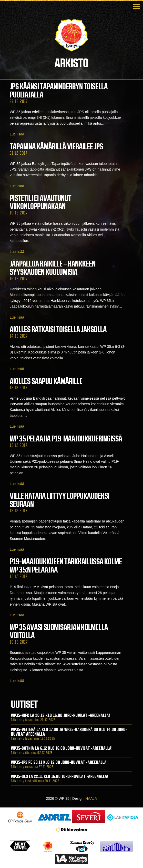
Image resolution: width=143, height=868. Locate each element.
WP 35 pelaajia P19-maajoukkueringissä (66, 439)
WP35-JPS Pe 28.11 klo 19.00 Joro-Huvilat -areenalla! (59, 762)
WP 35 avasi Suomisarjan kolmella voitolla (59, 631)
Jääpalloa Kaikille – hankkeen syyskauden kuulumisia (53, 268)
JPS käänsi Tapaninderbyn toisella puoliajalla (59, 91)
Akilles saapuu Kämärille (46, 381)
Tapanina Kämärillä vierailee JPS (56, 146)
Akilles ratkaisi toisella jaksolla (58, 329)
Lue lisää (17, 134)
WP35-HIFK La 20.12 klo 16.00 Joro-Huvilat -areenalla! (61, 715)
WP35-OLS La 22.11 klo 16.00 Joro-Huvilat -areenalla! (60, 776)
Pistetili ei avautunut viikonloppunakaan (40, 202)
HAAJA (91, 798)
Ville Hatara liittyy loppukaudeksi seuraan (60, 500)
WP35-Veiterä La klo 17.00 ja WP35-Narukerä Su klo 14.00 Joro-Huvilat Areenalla (69, 732)
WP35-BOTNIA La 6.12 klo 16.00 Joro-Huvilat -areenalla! (62, 748)
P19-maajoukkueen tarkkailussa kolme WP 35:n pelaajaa (66, 566)
